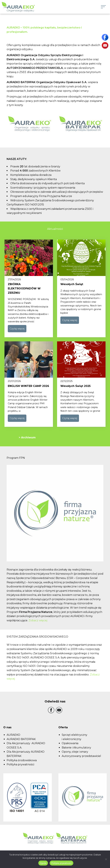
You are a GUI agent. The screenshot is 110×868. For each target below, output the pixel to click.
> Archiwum (27, 437)
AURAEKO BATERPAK (21, 739)
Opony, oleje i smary (75, 752)
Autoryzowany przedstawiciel (81, 756)
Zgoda (43, 863)
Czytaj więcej (17, 329)
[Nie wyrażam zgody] (106, 859)
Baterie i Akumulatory (76, 748)
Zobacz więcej (38, 620)
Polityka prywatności (20, 764)
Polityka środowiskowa (22, 760)
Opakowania (70, 743)
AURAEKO (13, 735)
